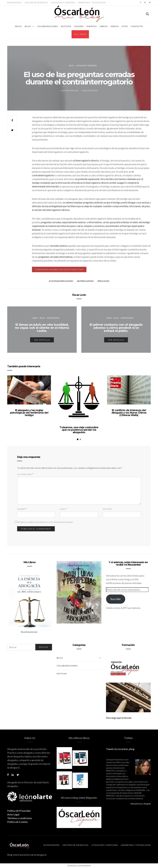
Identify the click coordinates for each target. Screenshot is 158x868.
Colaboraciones (48, 26)
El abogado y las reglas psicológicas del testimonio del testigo (29, 413)
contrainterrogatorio (62, 281)
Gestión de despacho (36, 3)
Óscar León (79, 295)
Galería (79, 26)
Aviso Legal (13, 814)
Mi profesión (15, 3)
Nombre (21, 509)
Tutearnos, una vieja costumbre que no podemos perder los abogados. (79, 430)
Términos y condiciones (20, 818)
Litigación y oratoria (63, 3)
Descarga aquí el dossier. (119, 718)
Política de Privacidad (19, 811)
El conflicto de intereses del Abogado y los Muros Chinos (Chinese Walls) (129, 413)
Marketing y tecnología (92, 3)
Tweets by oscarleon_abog (120, 749)
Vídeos (115, 26)
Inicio (18, 26)
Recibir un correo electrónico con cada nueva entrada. (45, 522)
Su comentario (25, 474)
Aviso (35, 318)
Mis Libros (80, 34)
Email (63, 509)
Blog (28, 26)
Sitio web (107, 509)
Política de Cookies (18, 822)
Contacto (137, 26)
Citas (125, 26)
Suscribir (116, 599)
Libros (104, 26)
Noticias (66, 26)
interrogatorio (86, 281)
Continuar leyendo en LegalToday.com (59, 269)
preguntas (104, 281)
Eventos (92, 26)
